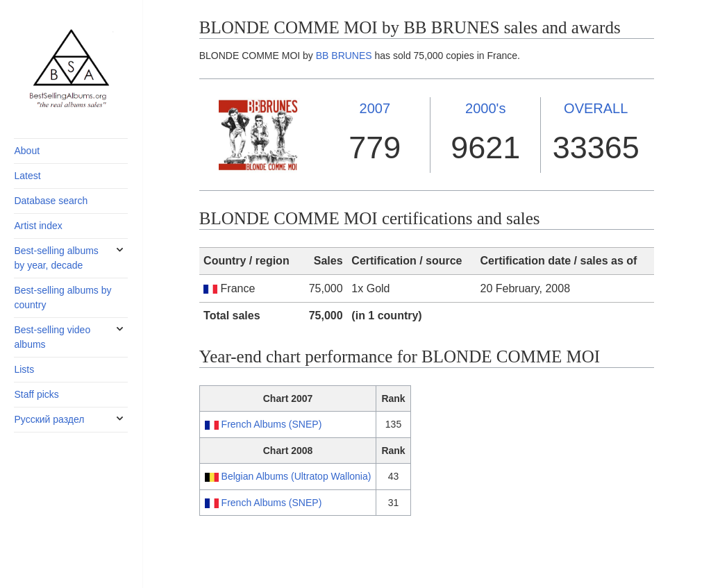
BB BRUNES (344, 56)
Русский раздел (49, 419)
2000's (485, 108)
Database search (51, 201)
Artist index (38, 226)
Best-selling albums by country (62, 297)
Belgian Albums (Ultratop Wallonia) (296, 476)
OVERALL (596, 108)
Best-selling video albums (52, 337)
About (27, 151)
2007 (375, 108)
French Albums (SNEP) (272, 424)
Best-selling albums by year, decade (56, 258)
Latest (27, 176)
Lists (24, 369)
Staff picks (36, 394)
